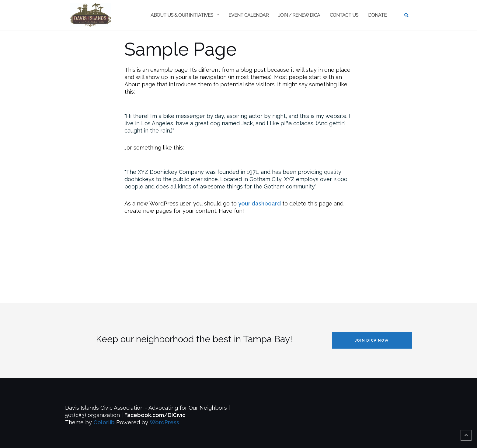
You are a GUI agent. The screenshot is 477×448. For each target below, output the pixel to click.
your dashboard (259, 203)
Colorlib (104, 422)
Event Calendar (249, 15)
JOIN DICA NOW (372, 340)
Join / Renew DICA (299, 15)
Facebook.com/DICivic (155, 415)
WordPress (164, 422)
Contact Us (344, 15)
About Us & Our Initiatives (182, 15)
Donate (377, 15)
